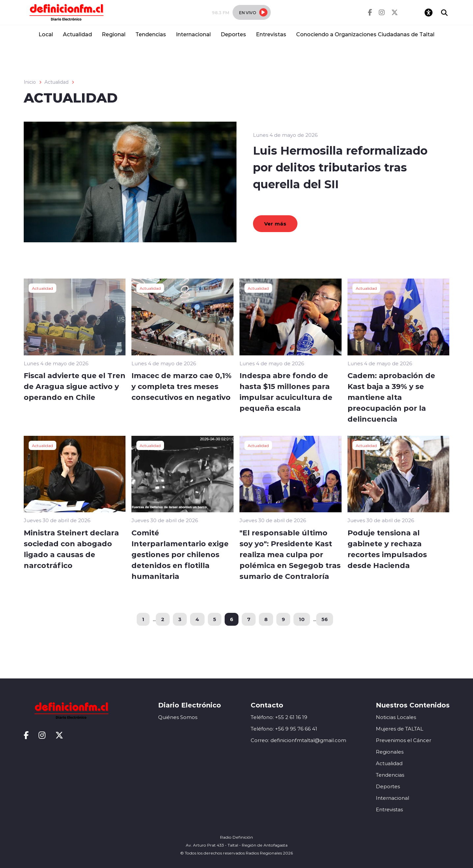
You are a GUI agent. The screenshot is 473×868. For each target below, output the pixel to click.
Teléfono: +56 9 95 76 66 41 (284, 729)
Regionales (390, 752)
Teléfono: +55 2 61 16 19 (279, 717)
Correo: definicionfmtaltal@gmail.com (298, 740)
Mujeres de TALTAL (400, 729)
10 (302, 619)
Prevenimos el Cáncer (403, 740)
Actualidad (77, 34)
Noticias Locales (396, 717)
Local (46, 34)
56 (325, 619)
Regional (114, 34)
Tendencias (151, 34)
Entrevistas (271, 34)
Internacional (193, 34)
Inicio (30, 82)
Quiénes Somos (178, 717)
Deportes (233, 34)
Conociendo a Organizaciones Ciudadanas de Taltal (365, 34)
